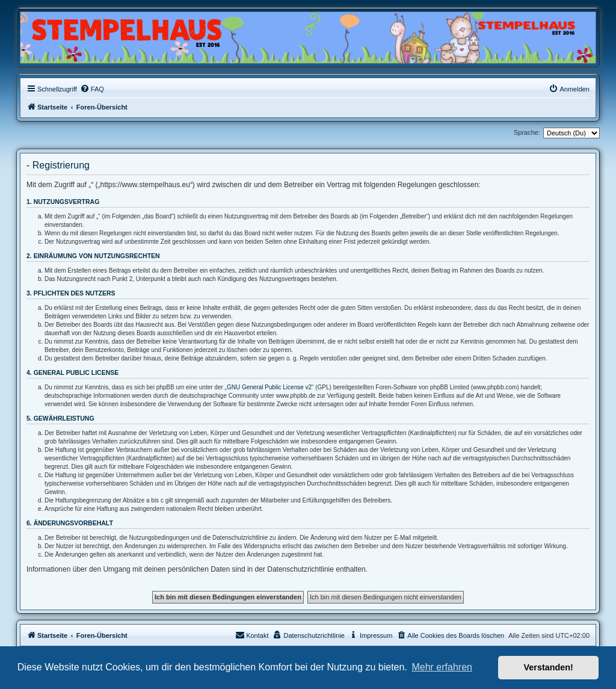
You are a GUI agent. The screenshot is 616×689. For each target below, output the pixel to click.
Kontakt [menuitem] (252, 635)
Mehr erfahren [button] (442, 667)
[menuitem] (92, 89)
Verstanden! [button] (549, 667)
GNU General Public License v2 (269, 387)
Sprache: (527, 132)
